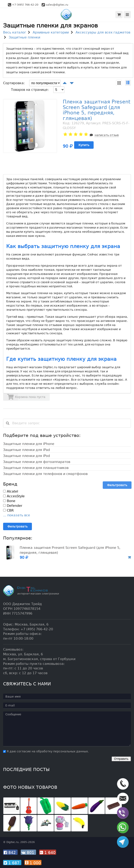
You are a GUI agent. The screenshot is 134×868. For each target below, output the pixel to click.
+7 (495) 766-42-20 (25, 5)
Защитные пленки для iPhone (29, 444)
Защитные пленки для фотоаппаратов (37, 462)
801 (28, 852)
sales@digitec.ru (57, 5)
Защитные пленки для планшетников (36, 468)
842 (10, 852)
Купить (84, 145)
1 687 (12, 863)
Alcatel (11, 491)
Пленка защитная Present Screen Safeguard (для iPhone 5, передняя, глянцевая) (97, 110)
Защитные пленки (24, 37)
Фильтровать (117, 485)
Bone (9, 501)
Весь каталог (15, 32)
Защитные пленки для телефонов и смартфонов (45, 474)
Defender (13, 506)
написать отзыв (107, 135)
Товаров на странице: (30, 90)
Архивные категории (51, 32)
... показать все (17, 515)
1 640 (48, 852)
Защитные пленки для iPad (27, 450)
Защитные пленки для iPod (27, 456)
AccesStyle (14, 496)
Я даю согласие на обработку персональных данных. (46, 751)
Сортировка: (14, 83)
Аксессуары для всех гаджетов (103, 32)
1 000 (33, 863)
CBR (8, 510)
